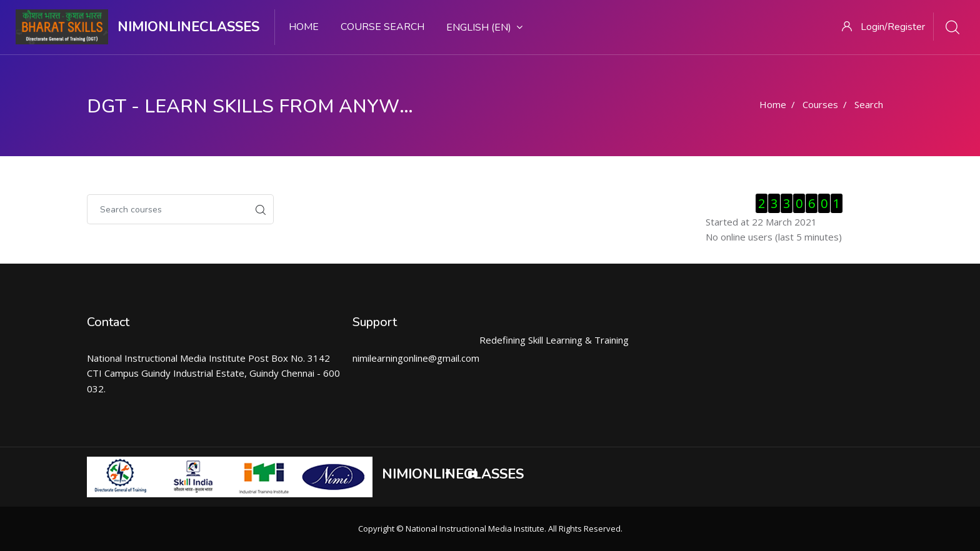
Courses (820, 104)
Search (869, 104)
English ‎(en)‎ (484, 27)
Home (304, 27)
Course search (382, 27)
